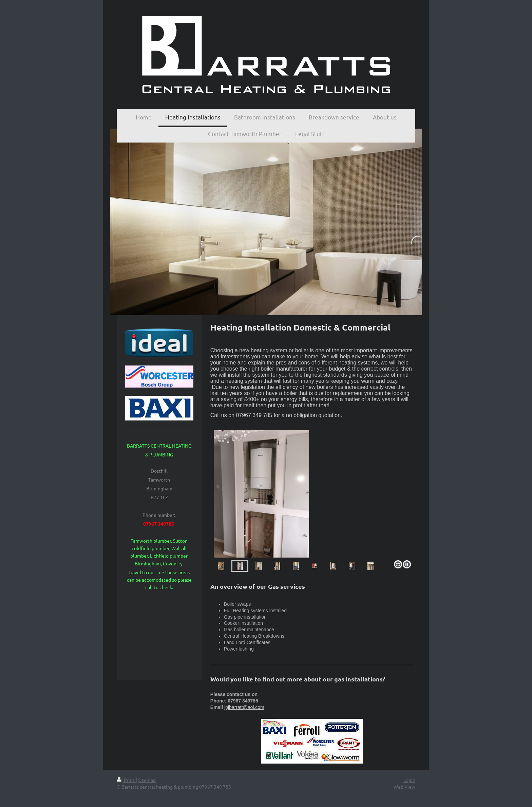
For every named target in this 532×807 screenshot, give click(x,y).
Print (126, 780)
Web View (404, 787)
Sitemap (147, 780)
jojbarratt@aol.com (244, 707)
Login (409, 780)
